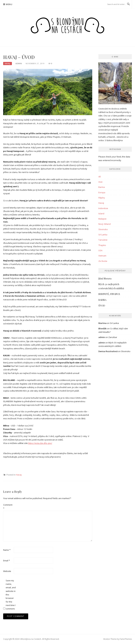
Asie (100, 182)
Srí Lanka (103, 235)
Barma (102, 187)
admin (19, 64)
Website (7, 571)
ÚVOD (102, 306)
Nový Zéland (104, 224)
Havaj (8, 64)
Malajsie (102, 219)
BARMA (102, 300)
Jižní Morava (105, 278)
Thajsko (102, 245)
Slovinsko (103, 229)
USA (100, 250)
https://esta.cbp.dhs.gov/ (40, 443)
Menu (9, 4)
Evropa (102, 192)
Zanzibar (113, 337)
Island (101, 214)
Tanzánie (103, 240)
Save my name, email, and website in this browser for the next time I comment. (11, 595)
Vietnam (102, 256)
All (100, 177)
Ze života (103, 261)
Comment (8, 507)
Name (7, 550)
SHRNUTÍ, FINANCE (109, 294)
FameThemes (126, 639)
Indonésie (103, 208)
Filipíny (102, 198)
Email (6, 561)
